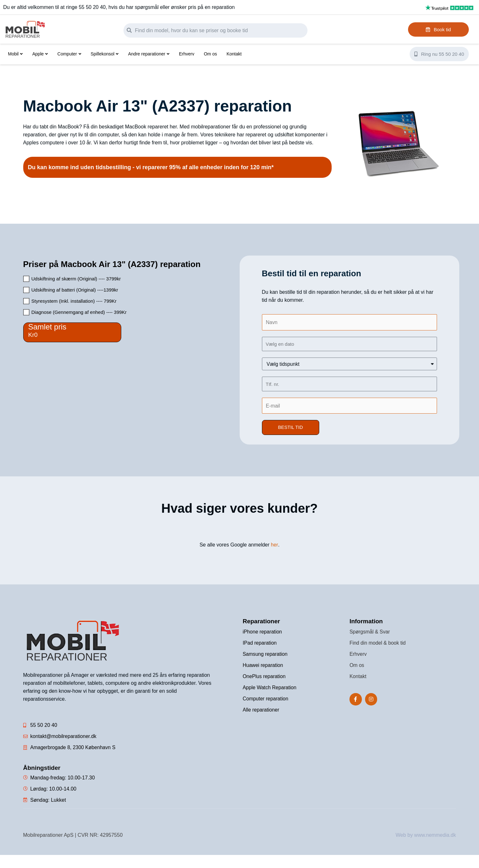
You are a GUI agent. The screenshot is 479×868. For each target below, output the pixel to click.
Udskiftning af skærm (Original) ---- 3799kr (76, 279)
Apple (40, 54)
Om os (210, 54)
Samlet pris (47, 327)
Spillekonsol (105, 54)
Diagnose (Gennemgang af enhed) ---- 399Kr (79, 312)
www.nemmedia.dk (434, 835)
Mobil (15, 54)
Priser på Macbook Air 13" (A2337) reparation (112, 264)
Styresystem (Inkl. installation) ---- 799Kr (74, 301)
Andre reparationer (149, 54)
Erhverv (187, 54)
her (274, 545)
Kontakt (234, 54)
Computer (69, 54)
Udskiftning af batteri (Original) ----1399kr (75, 290)
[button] (291, 428)
